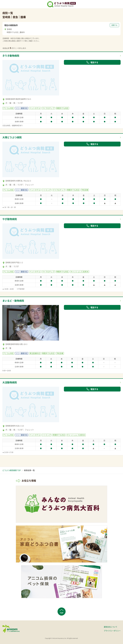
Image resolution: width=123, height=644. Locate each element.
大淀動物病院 (10, 382)
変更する (114, 25)
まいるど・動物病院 (13, 301)
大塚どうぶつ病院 (12, 137)
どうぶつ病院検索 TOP (12, 470)
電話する (92, 62)
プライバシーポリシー (112, 631)
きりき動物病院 (11, 56)
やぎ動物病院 (10, 219)
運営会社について (111, 627)
